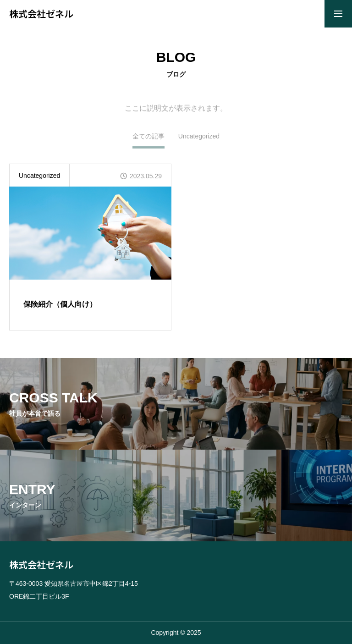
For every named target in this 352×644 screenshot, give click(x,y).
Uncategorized (199, 139)
